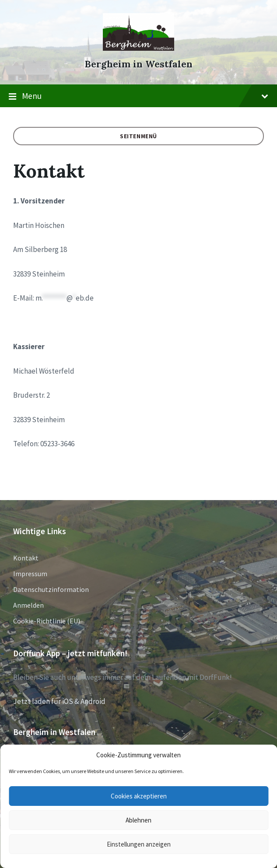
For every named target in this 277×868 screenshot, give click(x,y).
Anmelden (28, 605)
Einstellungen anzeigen (139, 844)
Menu (138, 96)
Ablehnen (138, 820)
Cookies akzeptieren (139, 796)
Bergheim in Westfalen (138, 64)
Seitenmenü (138, 136)
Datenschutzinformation (51, 589)
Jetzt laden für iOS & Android (59, 701)
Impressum (30, 574)
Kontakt (26, 558)
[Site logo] (138, 48)
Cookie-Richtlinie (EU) (47, 621)
